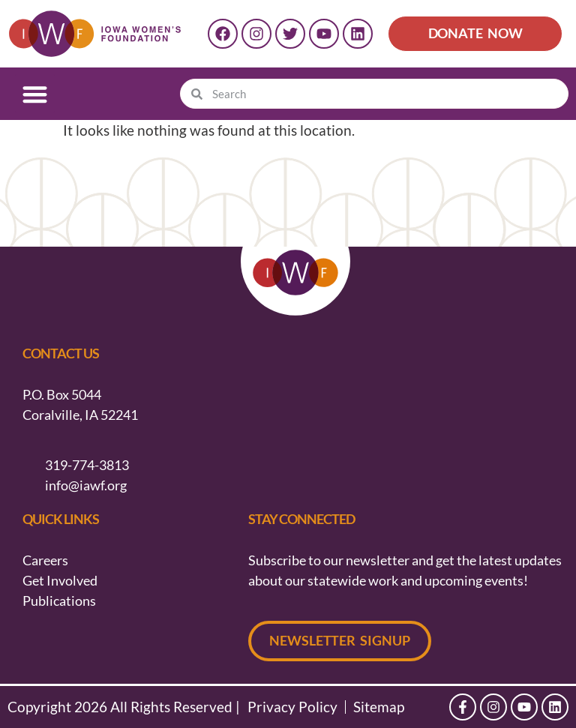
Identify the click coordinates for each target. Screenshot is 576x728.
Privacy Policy (292, 707)
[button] (35, 94)
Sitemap (379, 707)
